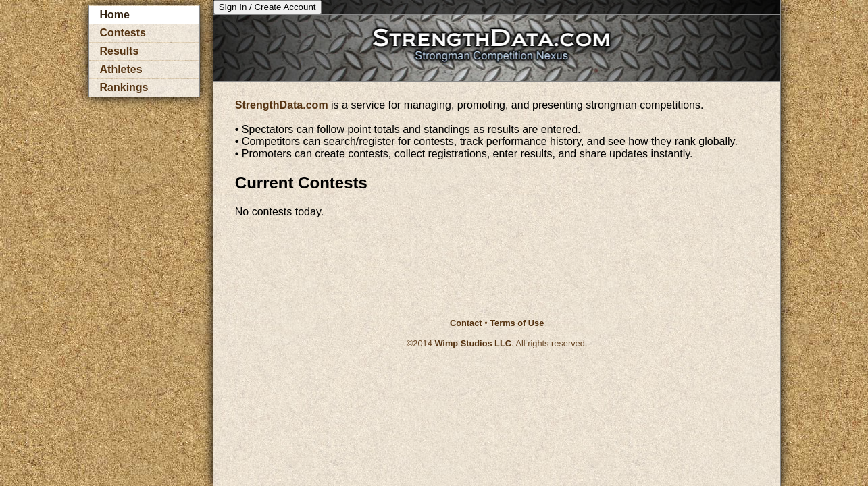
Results (120, 51)
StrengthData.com (282, 105)
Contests (123, 33)
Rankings (124, 87)
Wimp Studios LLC (473, 343)
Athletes (121, 69)
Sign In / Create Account (267, 7)
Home (115, 15)
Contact (466, 323)
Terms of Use (517, 323)
